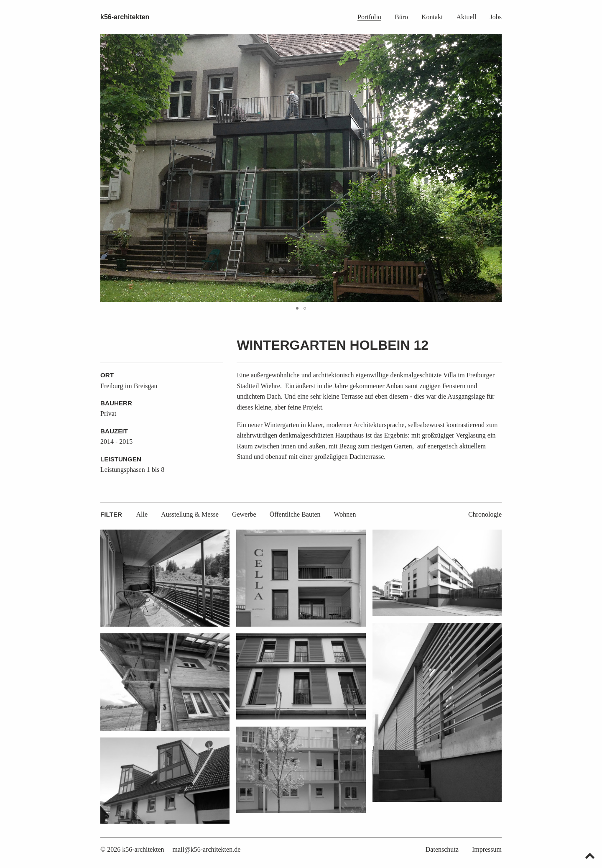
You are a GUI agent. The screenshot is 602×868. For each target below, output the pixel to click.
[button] (494, 168)
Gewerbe (244, 514)
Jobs (496, 17)
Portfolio (369, 17)
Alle (142, 514)
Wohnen (345, 514)
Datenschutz (442, 849)
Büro (401, 17)
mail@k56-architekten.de (207, 849)
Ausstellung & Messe (190, 514)
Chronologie (485, 514)
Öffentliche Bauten (295, 514)
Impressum (487, 849)
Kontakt (432, 17)
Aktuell (467, 17)
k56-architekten (125, 17)
